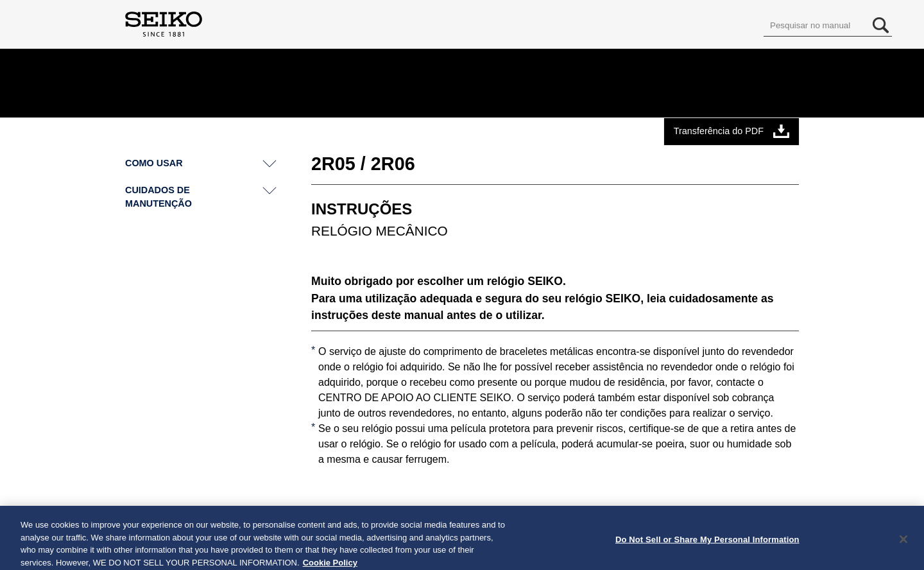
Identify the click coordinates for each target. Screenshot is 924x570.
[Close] (903, 543)
